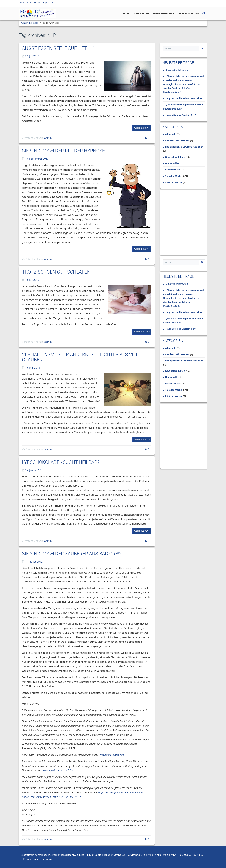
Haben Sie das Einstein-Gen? (181, 115)
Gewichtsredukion (175, 157)
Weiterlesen (142, 128)
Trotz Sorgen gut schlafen (56, 272)
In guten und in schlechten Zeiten (184, 98)
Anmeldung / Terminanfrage (154, 14)
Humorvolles (172, 163)
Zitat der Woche (174, 182)
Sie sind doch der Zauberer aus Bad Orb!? (72, 554)
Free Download (189, 14)
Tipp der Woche (174, 176)
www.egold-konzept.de (111, 755)
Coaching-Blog (30, 23)
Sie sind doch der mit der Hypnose (63, 151)
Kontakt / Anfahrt (33, 2)
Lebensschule (173, 170)
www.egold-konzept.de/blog (58, 770)
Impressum (48, 2)
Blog (22, 2)
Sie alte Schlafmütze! (177, 70)
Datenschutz (31, 859)
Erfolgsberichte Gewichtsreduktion (184, 147)
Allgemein (171, 134)
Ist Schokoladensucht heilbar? (61, 462)
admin (48, 138)
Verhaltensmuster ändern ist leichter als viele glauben (82, 357)
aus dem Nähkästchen (177, 140)
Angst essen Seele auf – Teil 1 (58, 48)
